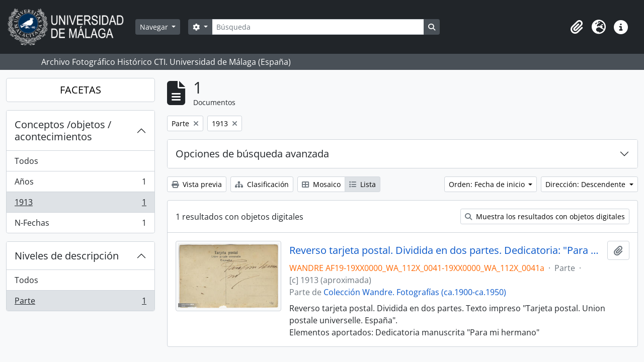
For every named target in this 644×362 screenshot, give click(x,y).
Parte (80, 303)
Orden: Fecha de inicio (488, 184)
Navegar (155, 27)
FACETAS (80, 90)
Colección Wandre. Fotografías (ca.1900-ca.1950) (415, 292)
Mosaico (321, 184)
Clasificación (262, 184)
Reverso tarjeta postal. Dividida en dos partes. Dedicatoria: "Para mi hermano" (447, 250)
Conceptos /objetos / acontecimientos (63, 130)
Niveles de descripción (67, 256)
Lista (363, 184)
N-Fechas (80, 225)
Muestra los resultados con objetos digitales (545, 216)
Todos (26, 161)
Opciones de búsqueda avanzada (252, 154)
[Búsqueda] (318, 27)
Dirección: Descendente (586, 184)
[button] (577, 27)
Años (80, 184)
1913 (80, 204)
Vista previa (197, 184)
